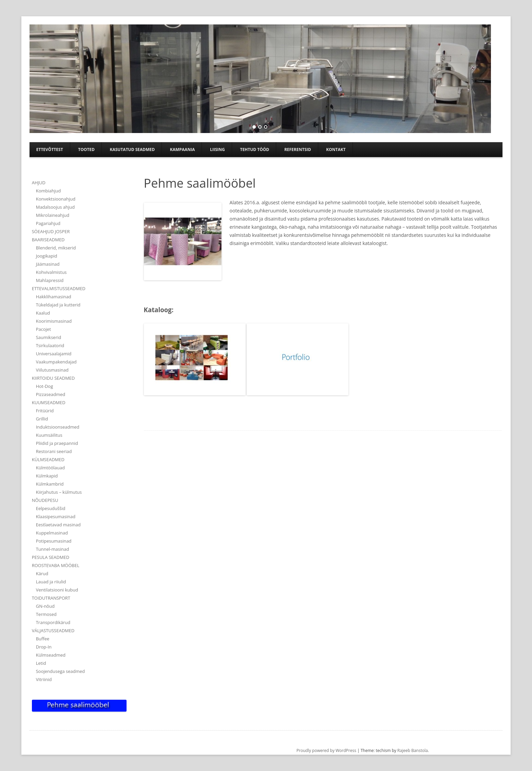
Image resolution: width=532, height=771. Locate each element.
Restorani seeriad (54, 451)
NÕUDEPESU (45, 500)
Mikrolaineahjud (53, 215)
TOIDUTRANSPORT (51, 598)
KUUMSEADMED (49, 402)
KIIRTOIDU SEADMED (53, 378)
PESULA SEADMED (51, 557)
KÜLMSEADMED (48, 459)
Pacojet (43, 329)
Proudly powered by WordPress (326, 750)
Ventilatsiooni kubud (57, 590)
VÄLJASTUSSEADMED (53, 631)
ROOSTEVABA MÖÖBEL (56, 565)
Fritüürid (45, 411)
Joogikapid (47, 256)
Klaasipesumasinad (56, 516)
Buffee (43, 639)
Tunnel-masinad (53, 549)
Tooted (86, 149)
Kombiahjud (48, 191)
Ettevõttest (50, 149)
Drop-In (44, 647)
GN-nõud (45, 606)
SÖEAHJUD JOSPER (51, 231)
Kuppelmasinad (52, 533)
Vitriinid (44, 679)
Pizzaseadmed (51, 394)
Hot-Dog (45, 386)
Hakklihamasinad (54, 297)
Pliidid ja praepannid (57, 443)
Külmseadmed (51, 655)
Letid (41, 663)
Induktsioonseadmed (58, 427)
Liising (217, 149)
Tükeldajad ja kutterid (58, 305)
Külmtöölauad (50, 468)
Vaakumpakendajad (56, 362)
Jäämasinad (48, 264)
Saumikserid (49, 337)
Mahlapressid (50, 280)
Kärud (42, 573)
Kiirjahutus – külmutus (59, 492)
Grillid (42, 419)
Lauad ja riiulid (51, 582)
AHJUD (39, 183)
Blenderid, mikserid (56, 248)
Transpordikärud (53, 622)
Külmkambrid (50, 484)
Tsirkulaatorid (50, 345)
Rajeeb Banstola (413, 750)
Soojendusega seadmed (60, 671)
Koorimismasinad (54, 321)
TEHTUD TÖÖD (254, 149)
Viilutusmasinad (52, 370)
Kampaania (183, 149)
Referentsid (298, 149)
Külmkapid (47, 476)
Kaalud (43, 313)
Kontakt (336, 149)
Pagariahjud (48, 223)
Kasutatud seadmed (132, 149)
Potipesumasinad (54, 541)
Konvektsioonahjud (56, 199)
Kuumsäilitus (49, 435)
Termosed (46, 614)
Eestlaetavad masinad (58, 525)
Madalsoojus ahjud (55, 207)
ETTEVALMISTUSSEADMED (59, 288)
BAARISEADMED (48, 240)
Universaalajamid (54, 354)
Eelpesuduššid (51, 508)
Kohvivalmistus (51, 272)
